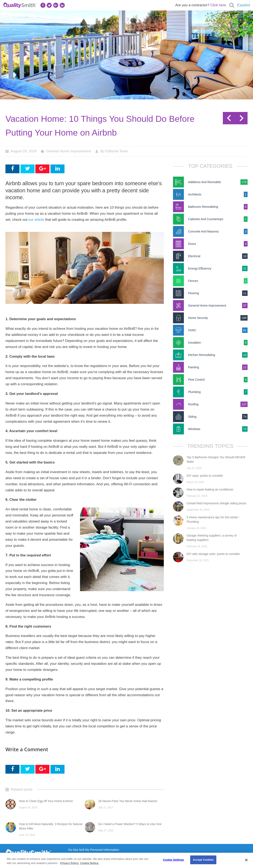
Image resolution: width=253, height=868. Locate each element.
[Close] (246, 860)
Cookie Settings (173, 860)
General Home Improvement (68, 151)
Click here (218, 5)
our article (36, 220)
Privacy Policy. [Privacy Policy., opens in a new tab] (70, 863)
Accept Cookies (203, 860)
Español (244, 5)
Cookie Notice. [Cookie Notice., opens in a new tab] (90, 863)
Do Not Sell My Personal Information (94, 850)
